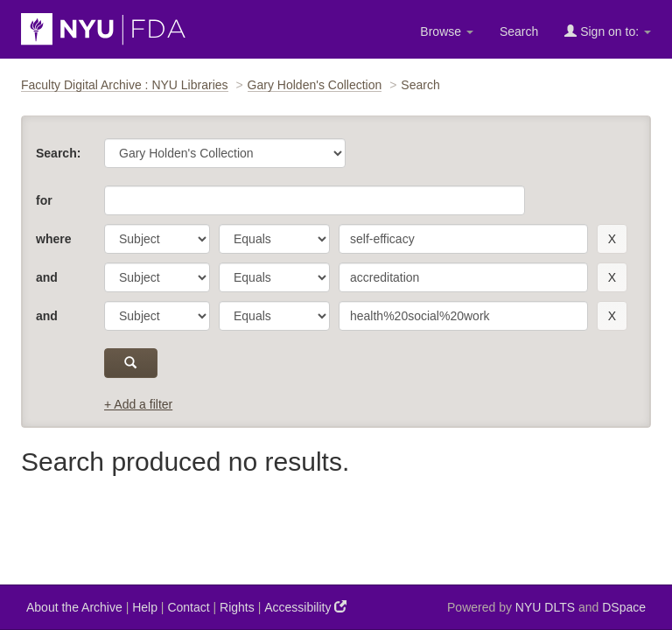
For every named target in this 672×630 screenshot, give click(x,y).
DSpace (624, 607)
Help (145, 607)
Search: (58, 153)
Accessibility (305, 607)
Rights (237, 607)
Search (519, 31)
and (47, 277)
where (53, 239)
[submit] (131, 363)
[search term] (463, 239)
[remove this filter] (612, 239)
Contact (188, 607)
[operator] (274, 239)
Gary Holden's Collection (315, 85)
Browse (447, 31)
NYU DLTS (545, 607)
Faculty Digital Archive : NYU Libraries (125, 85)
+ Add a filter (138, 404)
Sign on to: (608, 31)
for (44, 200)
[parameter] (157, 239)
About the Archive (74, 607)
